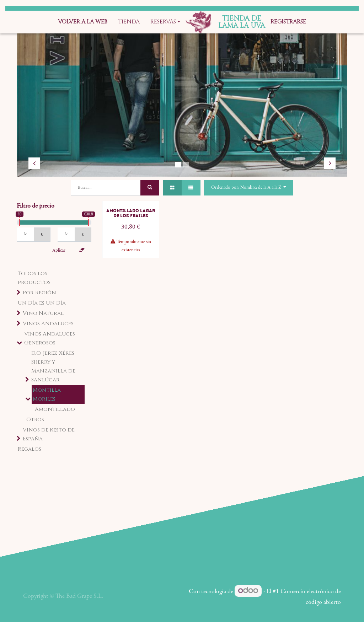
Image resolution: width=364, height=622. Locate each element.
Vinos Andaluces (48, 324)
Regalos (30, 449)
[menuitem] (83, 22)
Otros (35, 420)
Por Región (39, 293)
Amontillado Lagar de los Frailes (131, 213)
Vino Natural (43, 313)
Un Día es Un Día (42, 303)
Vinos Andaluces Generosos (50, 338)
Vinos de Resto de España (49, 434)
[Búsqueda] (150, 188)
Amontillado (55, 409)
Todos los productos (34, 278)
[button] (249, 188)
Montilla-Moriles (48, 395)
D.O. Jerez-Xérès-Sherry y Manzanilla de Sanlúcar (54, 366)
